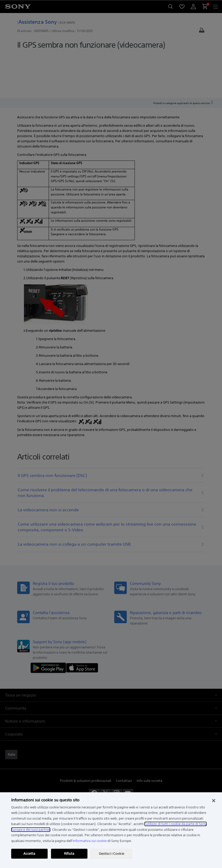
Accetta (29, 854)
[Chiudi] (214, 801)
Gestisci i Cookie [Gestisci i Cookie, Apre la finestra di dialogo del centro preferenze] (112, 854)
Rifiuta (69, 854)
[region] (111, 830)
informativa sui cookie (90, 841)
